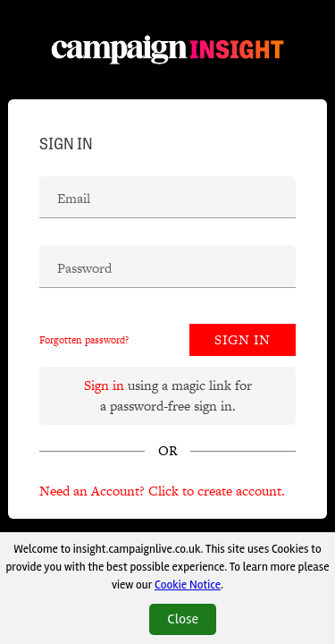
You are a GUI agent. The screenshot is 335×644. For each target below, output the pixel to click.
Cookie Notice (188, 585)
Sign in (104, 385)
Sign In (243, 339)
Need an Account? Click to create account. (162, 491)
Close (183, 619)
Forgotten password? (84, 340)
